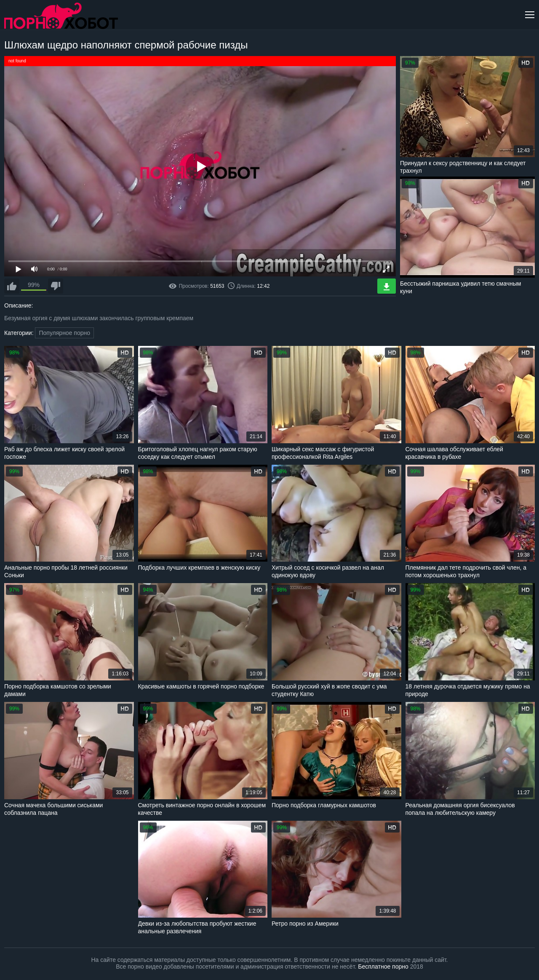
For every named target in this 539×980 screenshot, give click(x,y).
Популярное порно (64, 333)
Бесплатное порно (383, 967)
